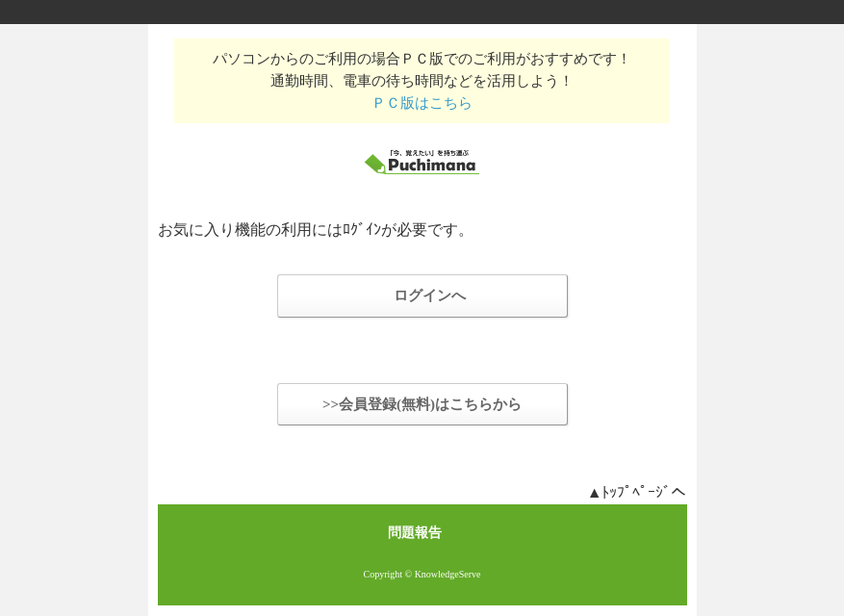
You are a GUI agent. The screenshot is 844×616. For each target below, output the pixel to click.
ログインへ (430, 295)
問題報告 (415, 533)
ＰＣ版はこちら (422, 103)
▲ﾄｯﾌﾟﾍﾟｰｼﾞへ (637, 492)
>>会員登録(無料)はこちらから (422, 404)
